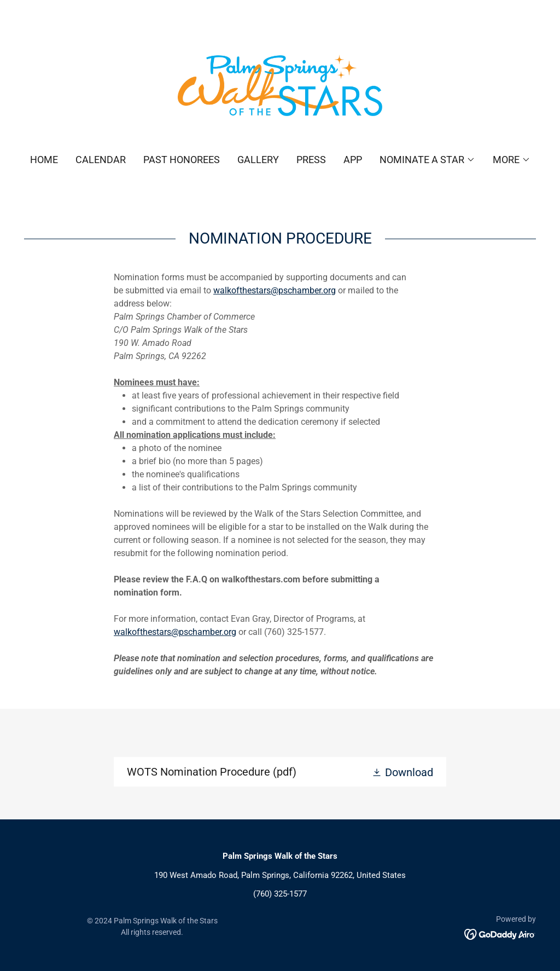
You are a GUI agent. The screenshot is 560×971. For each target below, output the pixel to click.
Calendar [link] (101, 160)
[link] (280, 84)
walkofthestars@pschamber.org (275, 290)
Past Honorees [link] (182, 160)
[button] (427, 160)
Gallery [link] (258, 160)
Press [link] (311, 160)
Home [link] (44, 160)
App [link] (353, 160)
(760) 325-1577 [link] (280, 894)
